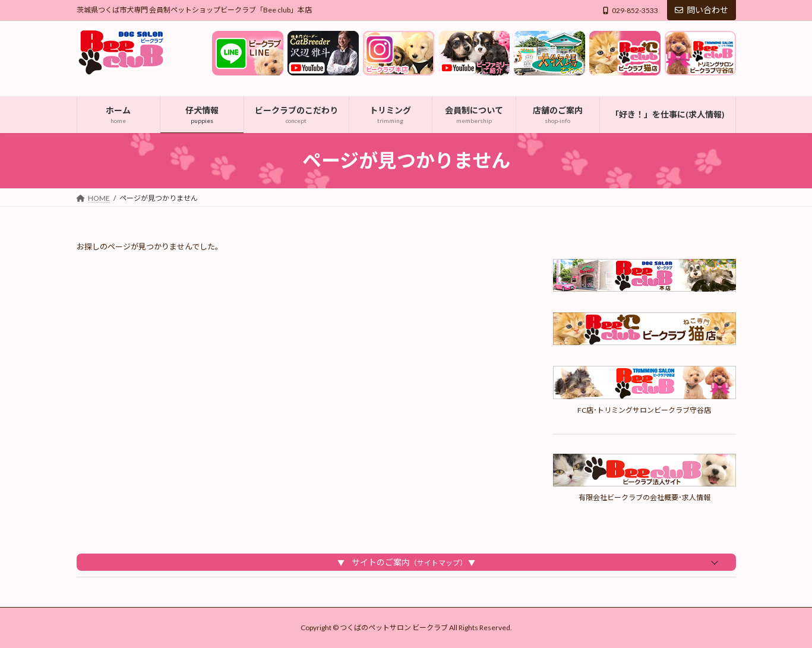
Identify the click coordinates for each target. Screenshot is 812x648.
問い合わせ (702, 10)
